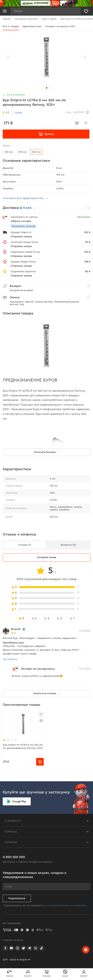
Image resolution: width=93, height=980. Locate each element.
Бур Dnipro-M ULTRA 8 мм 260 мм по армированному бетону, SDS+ (23, 747)
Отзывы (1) (25, 545)
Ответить (10, 659)
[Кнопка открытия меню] (5, 11)
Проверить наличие (23, 226)
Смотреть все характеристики (26, 198)
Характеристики (32, 26)
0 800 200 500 (14, 857)
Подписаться (17, 898)
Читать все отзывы (47, 694)
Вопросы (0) (68, 545)
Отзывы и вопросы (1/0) (60, 26)
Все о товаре (11, 26)
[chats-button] (86, 950)
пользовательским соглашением (66, 906)
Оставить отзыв (47, 557)
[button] (85, 57)
